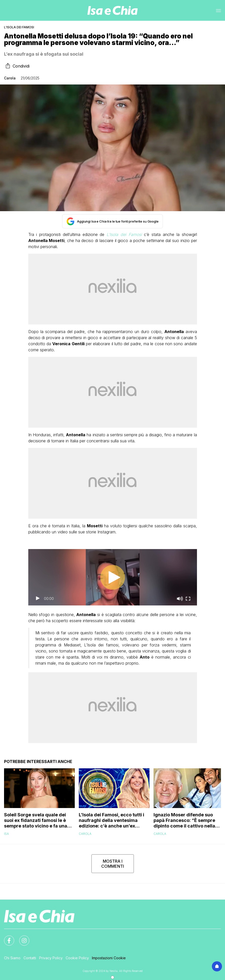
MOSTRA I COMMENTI (113, 864)
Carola (10, 78)
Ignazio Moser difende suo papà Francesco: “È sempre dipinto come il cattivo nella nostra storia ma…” (184, 820)
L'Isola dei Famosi (19, 27)
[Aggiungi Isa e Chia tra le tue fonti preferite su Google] (113, 221)
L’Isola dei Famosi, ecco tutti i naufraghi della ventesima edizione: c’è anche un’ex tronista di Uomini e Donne (111, 820)
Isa (6, 834)
